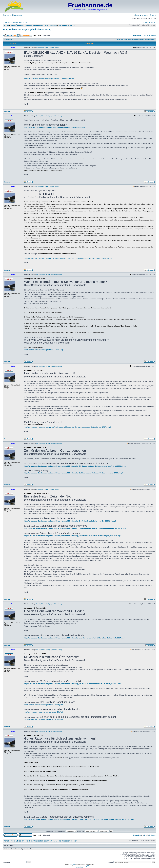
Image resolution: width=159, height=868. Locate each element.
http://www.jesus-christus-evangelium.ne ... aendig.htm (44, 705)
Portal (6, 25)
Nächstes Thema (150, 40)
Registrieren (17, 15)
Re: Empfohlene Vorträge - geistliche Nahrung (49, 116)
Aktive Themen (24, 22)
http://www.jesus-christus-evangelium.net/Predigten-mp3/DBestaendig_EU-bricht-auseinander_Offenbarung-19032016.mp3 (68, 258)
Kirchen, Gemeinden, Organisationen (41, 25)
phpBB (73, 865)
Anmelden (7, 15)
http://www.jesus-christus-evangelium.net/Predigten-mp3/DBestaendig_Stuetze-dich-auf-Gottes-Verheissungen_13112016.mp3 (73, 536)
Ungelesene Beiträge (149, 22)
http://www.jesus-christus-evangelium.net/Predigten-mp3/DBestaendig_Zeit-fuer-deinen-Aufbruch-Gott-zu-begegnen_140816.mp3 (74, 473)
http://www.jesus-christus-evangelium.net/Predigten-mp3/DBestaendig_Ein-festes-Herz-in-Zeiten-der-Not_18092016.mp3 (70, 521)
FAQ (136, 15)
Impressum (144, 15)
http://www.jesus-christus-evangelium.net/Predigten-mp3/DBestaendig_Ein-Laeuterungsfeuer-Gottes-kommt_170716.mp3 (68, 427)
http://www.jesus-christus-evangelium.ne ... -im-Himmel (44, 719)
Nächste (153, 35)
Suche (153, 15)
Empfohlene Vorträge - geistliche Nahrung (27, 29)
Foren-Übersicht (17, 25)
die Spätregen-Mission (68, 25)
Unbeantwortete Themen (11, 22)
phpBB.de (88, 866)
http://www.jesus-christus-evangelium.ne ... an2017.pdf (44, 712)
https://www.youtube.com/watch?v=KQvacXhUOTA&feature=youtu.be (49, 79)
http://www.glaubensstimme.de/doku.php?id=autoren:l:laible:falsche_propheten (55, 127)
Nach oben (7, 111)
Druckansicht (8, 40)
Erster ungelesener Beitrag (136, 40)
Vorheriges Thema (122, 40)
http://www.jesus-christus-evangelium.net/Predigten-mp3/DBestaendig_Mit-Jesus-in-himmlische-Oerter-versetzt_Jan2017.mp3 (72, 684)
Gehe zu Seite (137, 35)
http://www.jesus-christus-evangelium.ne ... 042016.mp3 (44, 350)
